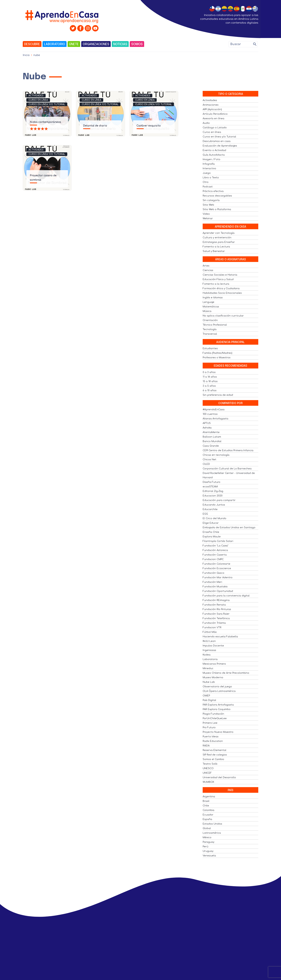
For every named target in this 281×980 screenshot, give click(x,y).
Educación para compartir (219, 500)
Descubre (32, 44)
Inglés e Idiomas (213, 298)
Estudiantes (210, 348)
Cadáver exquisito (149, 126)
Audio (206, 123)
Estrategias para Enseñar (219, 242)
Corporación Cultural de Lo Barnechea (227, 469)
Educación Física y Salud (218, 279)
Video (206, 214)
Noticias (120, 44)
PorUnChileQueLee (215, 718)
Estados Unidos (212, 824)
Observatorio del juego (217, 687)
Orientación (210, 320)
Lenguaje (208, 302)
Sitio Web (208, 205)
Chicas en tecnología (216, 455)
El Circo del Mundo (214, 518)
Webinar (208, 219)
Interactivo (209, 169)
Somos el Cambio (213, 759)
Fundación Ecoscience (217, 568)
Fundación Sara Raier (216, 614)
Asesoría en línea (213, 119)
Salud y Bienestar (214, 251)
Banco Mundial (212, 441)
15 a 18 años (210, 381)
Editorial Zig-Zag (213, 491)
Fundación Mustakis (215, 587)
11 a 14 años (210, 377)
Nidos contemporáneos (45, 122)
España (207, 819)
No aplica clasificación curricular (223, 316)
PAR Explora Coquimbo (217, 709)
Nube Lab (209, 682)
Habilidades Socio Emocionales (222, 293)
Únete (74, 44)
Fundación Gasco (213, 573)
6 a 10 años (210, 390)
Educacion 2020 (213, 496)
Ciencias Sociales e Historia (220, 275)
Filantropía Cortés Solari (218, 541)
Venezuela (209, 856)
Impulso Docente (213, 646)
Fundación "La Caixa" (215, 546)
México (207, 837)
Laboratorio (55, 44)
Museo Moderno (213, 678)
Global (207, 828)
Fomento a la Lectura (216, 247)
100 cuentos (210, 414)
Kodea (207, 655)
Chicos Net (209, 460)
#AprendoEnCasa (214, 410)
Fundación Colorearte (216, 564)
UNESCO (208, 768)
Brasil (206, 801)
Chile (206, 806)
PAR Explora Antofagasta (218, 705)
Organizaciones (96, 44)
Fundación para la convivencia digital (226, 596)
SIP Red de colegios (215, 755)
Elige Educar (211, 523)
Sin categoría (211, 200)
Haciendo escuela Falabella (220, 637)
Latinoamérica (212, 833)
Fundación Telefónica (216, 618)
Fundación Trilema (214, 623)
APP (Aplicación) (212, 109)
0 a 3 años (209, 372)
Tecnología (210, 329)
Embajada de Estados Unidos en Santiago (229, 528)
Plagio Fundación (213, 714)
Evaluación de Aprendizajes (220, 146)
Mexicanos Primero (214, 664)
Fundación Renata (214, 605)
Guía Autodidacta (214, 155)
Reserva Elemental (214, 750)
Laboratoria (210, 659)
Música (207, 311)
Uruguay (208, 851)
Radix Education (213, 741)
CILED (206, 464)
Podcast (208, 187)
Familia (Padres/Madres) (217, 353)
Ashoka (207, 428)
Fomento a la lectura (216, 284)
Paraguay (208, 842)
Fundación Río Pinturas (217, 609)
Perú (205, 847)
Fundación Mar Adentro (218, 578)
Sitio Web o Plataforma (217, 209)
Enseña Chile (211, 532)
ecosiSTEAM (210, 487)
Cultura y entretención (217, 238)
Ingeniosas (209, 650)
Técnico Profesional (215, 325)
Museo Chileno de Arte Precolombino (226, 673)
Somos (137, 44)
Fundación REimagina (216, 600)
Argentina (209, 797)
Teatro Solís (210, 764)
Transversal (210, 334)
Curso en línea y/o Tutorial (47, 104)
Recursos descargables (217, 196)
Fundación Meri (212, 582)
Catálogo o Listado (215, 128)
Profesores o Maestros (217, 358)
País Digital (209, 700)
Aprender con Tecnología (219, 233)
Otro (206, 182)
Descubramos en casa (217, 141)
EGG (205, 514)
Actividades (36, 96)
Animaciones (211, 105)
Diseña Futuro (211, 482)
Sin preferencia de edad (218, 395)
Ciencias (208, 270)
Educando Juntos (214, 505)
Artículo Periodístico (215, 114)
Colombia (208, 810)
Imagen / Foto (211, 159)
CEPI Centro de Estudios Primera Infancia (228, 450)
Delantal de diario (95, 126)
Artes (206, 266)
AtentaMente (211, 432)
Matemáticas (211, 307)
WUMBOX (208, 782)
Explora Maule (212, 537)
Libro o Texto (211, 178)
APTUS (207, 423)
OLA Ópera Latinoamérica (219, 691)
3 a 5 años (209, 386)
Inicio (26, 55)
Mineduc (208, 668)
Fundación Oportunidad (218, 591)
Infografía (209, 164)
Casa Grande (211, 446)
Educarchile (210, 509)
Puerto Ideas (211, 737)
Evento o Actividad (214, 150)
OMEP (206, 696)
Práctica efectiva (213, 191)
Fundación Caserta (215, 555)
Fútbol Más (210, 632)
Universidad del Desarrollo (219, 777)
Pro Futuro (209, 728)
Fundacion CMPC (213, 559)
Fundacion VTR (212, 628)
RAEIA (206, 746)
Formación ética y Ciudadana (221, 288)
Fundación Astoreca (215, 550)
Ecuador (208, 815)
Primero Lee (210, 723)
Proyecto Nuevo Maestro (218, 732)
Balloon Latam (212, 437)
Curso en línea (38, 100)
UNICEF (207, 773)
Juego (207, 173)
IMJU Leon (209, 641)
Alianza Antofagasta (215, 419)
